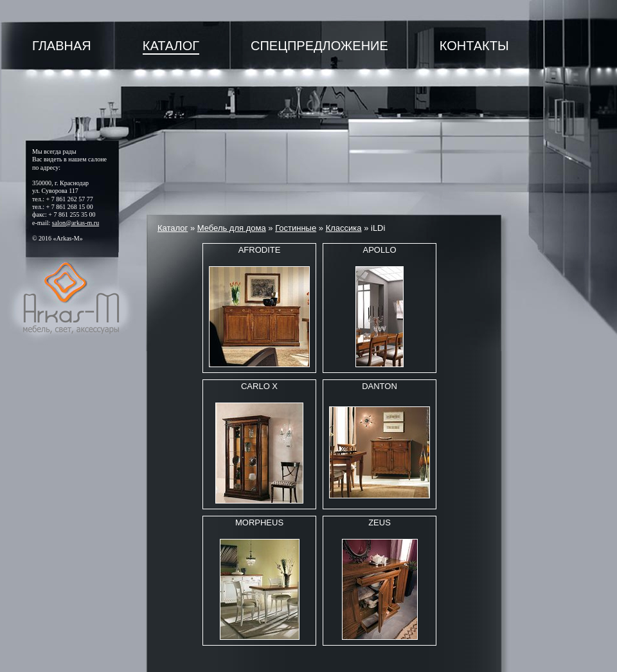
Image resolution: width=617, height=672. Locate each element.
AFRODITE (260, 250)
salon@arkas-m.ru (76, 223)
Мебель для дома (232, 228)
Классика (344, 228)
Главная (62, 46)
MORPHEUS (259, 522)
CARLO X (259, 386)
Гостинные (296, 228)
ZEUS (380, 522)
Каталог (171, 46)
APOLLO (379, 250)
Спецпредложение (319, 46)
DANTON (380, 386)
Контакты (474, 46)
